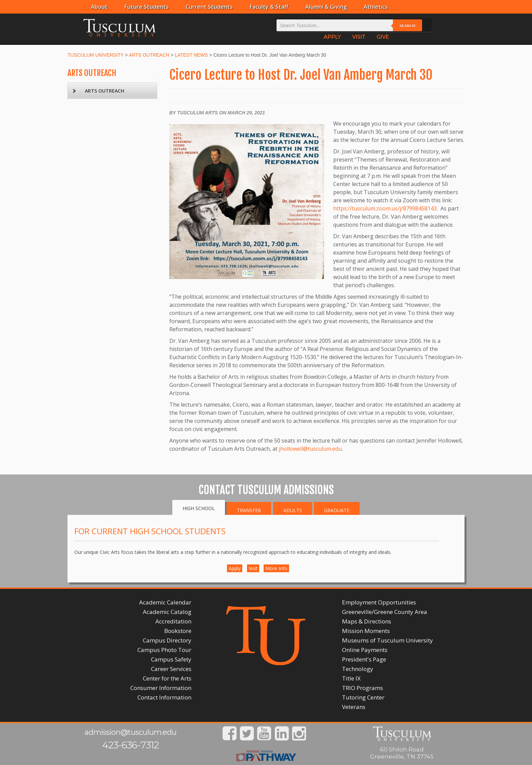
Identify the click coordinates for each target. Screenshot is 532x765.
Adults (293, 510)
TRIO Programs (363, 688)
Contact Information (164, 697)
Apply (235, 568)
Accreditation (173, 621)
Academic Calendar (165, 602)
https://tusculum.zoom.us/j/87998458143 (385, 208)
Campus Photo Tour (164, 650)
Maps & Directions (367, 621)
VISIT (359, 37)
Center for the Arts (167, 678)
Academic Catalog (167, 612)
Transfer (249, 510)
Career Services (171, 669)
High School (199, 508)
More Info (276, 568)
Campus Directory (167, 640)
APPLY (332, 37)
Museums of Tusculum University (387, 640)
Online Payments (365, 650)
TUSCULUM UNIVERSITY (96, 55)
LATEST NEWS (191, 55)
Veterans (354, 707)
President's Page (364, 659)
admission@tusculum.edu (130, 732)
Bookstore (178, 631)
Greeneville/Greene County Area (385, 612)
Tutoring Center (363, 697)
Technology (358, 669)
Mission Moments (366, 631)
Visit (253, 568)
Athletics (376, 7)
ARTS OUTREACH (149, 55)
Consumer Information (161, 688)
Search (407, 25)
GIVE (383, 37)
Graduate (337, 510)
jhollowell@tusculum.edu (310, 449)
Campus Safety (171, 659)
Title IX (351, 678)
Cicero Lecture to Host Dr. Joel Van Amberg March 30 (301, 75)
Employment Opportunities (379, 602)
